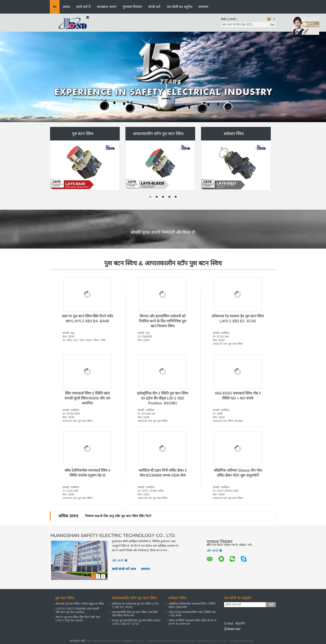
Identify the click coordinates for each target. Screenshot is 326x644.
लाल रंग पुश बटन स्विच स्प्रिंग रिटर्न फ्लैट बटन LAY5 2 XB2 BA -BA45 (78, 619)
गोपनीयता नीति (77, 641)
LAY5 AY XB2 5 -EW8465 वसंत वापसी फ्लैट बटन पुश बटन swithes (77, 610)
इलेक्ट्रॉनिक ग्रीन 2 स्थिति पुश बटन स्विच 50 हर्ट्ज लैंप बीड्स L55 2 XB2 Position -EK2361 (163, 398)
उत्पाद (66, 7)
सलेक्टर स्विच (234, 134)
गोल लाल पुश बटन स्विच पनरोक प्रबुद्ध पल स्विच (80, 604)
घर (55, 7)
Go (272, 25)
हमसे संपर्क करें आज (124, 569)
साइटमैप (240, 623)
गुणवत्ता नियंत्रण (132, 7)
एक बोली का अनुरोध (180, 7)
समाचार (203, 7)
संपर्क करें (154, 7)
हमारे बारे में (83, 7)
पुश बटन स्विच (83, 134)
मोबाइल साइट (232, 629)
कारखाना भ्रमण (107, 7)
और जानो (120, 561)
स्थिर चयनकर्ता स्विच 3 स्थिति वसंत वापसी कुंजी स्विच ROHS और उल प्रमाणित (87, 398)
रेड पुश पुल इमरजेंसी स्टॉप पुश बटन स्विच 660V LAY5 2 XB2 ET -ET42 (136, 622)
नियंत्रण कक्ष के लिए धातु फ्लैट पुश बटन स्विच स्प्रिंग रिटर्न (118, 516)
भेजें (271, 605)
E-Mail (229, 623)
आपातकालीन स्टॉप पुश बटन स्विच (158, 134)
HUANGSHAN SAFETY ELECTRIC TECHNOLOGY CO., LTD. (113, 535)
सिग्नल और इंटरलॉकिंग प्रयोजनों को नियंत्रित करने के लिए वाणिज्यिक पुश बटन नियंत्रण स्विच (162, 321)
